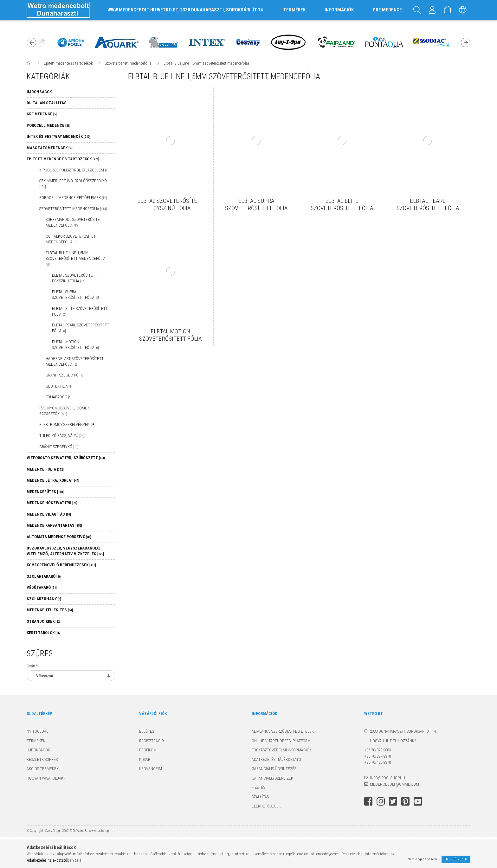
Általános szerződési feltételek (283, 731)
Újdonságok (38, 750)
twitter (393, 801)
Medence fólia (45, 469)
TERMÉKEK (294, 10)
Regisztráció (152, 741)
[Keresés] (417, 10)
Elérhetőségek (266, 806)
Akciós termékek (43, 769)
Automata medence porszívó (59, 537)
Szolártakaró (44, 576)
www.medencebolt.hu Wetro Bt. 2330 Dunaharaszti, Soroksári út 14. (186, 10)
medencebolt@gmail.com (394, 784)
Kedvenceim (151, 769)
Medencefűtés (45, 492)
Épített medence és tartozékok (63, 159)
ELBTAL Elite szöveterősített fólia (80, 311)
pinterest (405, 801)
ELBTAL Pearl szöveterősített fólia (81, 328)
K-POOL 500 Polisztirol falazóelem (74, 170)
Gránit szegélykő (65, 375)
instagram (381, 801)
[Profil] (432, 10)
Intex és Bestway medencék (58, 136)
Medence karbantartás (54, 525)
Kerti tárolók (44, 633)
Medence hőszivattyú (52, 503)
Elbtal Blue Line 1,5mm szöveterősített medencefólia (76, 258)
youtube (418, 801)
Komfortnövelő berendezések (61, 565)
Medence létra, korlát (53, 480)
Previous (31, 42)
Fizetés (258, 787)
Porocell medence (48, 125)
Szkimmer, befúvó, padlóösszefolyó (73, 183)
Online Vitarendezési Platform (281, 741)
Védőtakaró (42, 587)
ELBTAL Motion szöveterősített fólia (75, 345)
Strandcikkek (44, 621)
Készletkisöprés (42, 759)
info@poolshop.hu (387, 778)
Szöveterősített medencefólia (73, 209)
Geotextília (59, 386)
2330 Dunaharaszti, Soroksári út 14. (403, 731)
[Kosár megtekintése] (448, 10)
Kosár (145, 759)
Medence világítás (49, 514)
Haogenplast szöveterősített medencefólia (75, 361)
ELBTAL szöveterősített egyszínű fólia (75, 278)
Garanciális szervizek (272, 778)
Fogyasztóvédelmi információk (282, 750)
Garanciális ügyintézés (274, 769)
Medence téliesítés (50, 610)
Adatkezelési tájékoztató (276, 759)
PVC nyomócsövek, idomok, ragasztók (65, 411)
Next (466, 42)
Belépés (147, 731)
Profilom (148, 750)
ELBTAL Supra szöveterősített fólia (76, 295)
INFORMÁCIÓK (339, 10)
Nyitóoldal (37, 731)
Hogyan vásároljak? (46, 778)
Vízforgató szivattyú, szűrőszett (66, 458)
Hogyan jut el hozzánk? (390, 741)
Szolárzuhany (44, 599)
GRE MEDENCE (387, 10)
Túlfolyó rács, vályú (62, 436)
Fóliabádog (59, 397)
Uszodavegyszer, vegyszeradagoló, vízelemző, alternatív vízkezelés (65, 551)
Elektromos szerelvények (67, 424)
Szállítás (260, 797)
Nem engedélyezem (422, 859)
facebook (368, 801)
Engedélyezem (456, 859)
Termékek (36, 741)
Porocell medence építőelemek (73, 198)
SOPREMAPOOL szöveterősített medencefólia (75, 222)
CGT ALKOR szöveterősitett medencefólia (72, 239)
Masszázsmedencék (50, 148)
